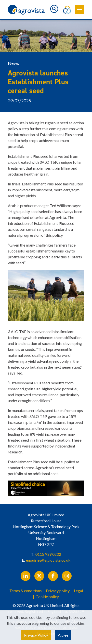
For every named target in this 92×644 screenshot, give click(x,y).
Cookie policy (47, 597)
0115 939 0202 (48, 554)
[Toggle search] (54, 9)
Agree (63, 635)
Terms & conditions (26, 591)
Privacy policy (58, 591)
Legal (78, 591)
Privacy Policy (36, 635)
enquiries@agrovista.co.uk (48, 560)
